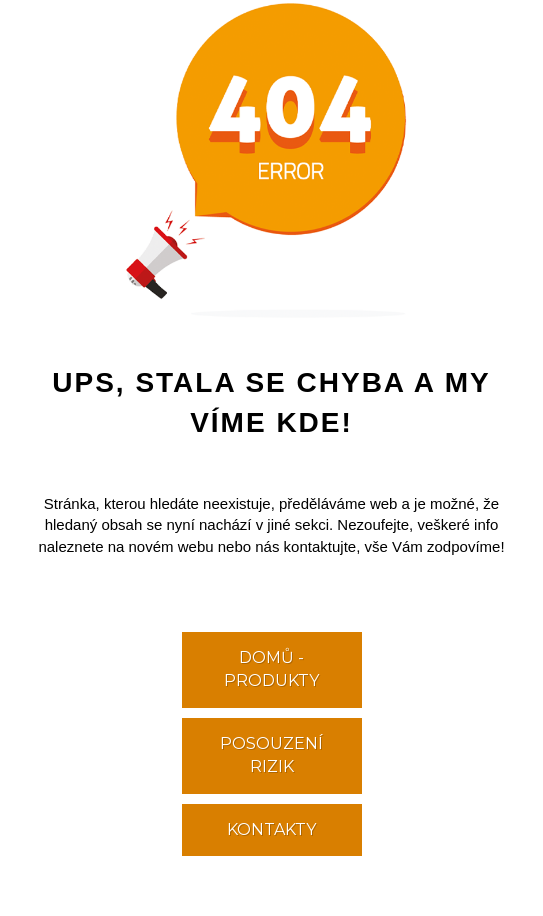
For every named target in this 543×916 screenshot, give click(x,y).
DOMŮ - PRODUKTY (271, 669)
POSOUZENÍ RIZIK (271, 755)
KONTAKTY (271, 829)
